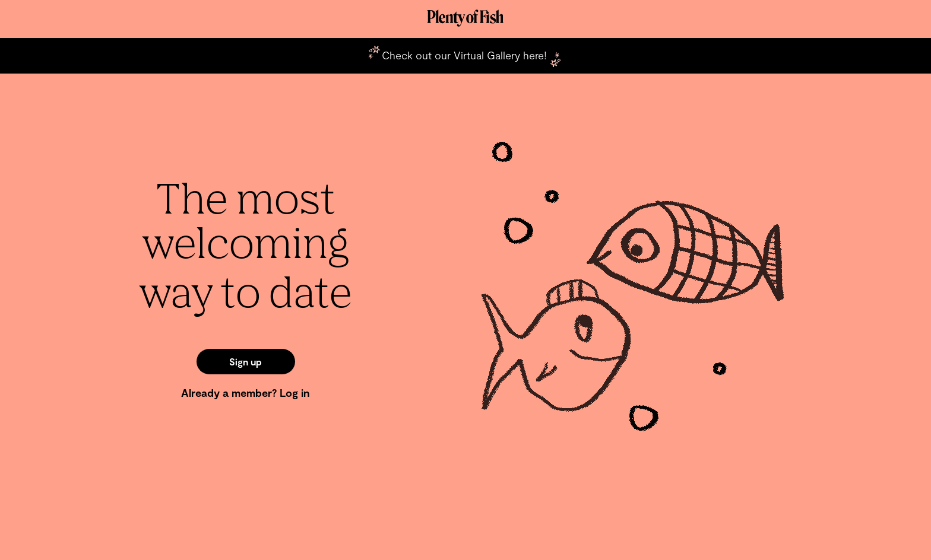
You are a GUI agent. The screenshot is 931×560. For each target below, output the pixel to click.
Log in (295, 393)
